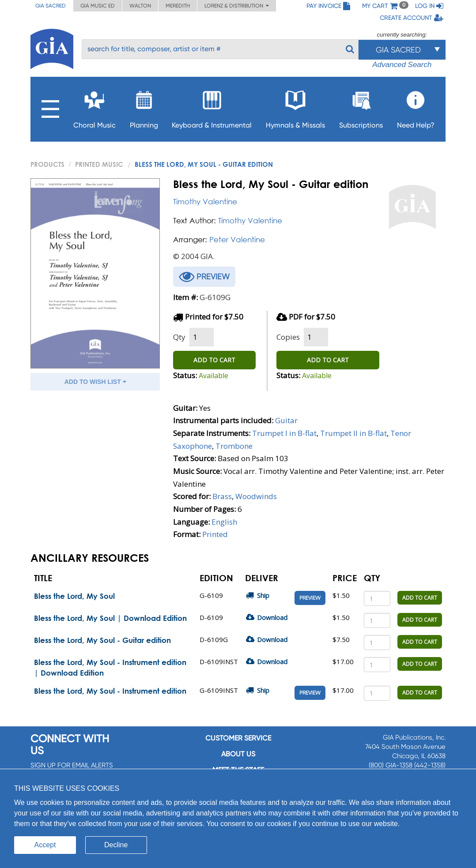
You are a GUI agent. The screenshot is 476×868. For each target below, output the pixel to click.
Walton (140, 6)
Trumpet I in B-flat (284, 433)
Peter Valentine (237, 239)
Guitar (286, 420)
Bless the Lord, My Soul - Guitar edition (102, 640)
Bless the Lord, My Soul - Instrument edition (110, 691)
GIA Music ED (98, 6)
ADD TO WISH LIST (95, 382)
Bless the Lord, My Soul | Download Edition (110, 618)
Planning (144, 107)
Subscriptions (361, 107)
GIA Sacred (51, 6)
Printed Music (99, 164)
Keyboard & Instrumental (212, 107)
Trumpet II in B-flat (353, 433)
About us (238, 754)
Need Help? (416, 107)
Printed (215, 534)
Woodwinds (256, 496)
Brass (222, 496)
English (224, 522)
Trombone (234, 446)
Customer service (238, 738)
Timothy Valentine (205, 201)
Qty (179, 337)
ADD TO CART (214, 360)
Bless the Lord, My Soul (74, 596)
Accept (45, 845)
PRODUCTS (47, 164)
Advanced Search (402, 65)
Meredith (178, 6)
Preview (310, 598)
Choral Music (94, 107)
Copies (288, 337)
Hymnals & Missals (295, 107)
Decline (116, 845)
